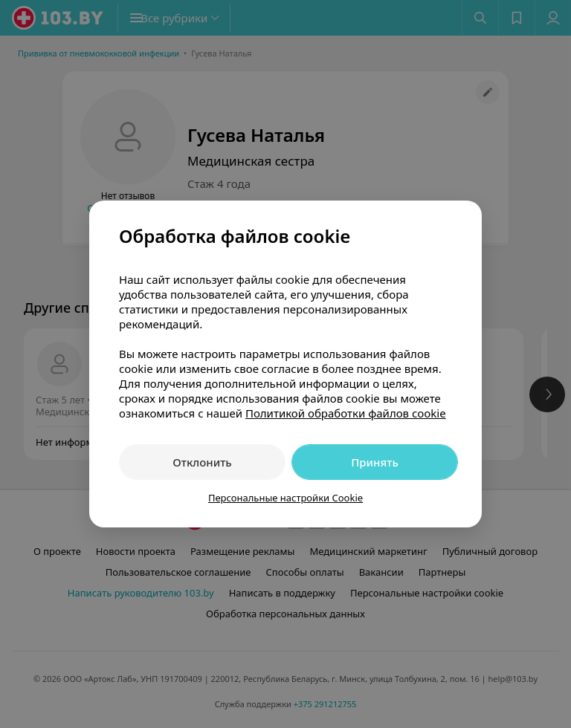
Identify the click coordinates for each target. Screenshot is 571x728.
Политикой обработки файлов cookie (346, 413)
